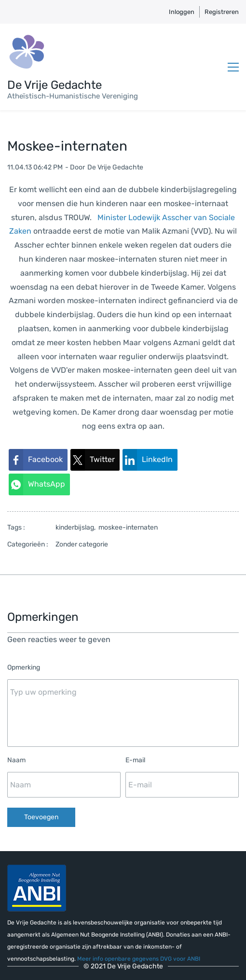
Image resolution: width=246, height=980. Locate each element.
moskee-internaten (128, 527)
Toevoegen (41, 817)
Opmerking (24, 667)
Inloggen (182, 12)
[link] (38, 460)
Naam (16, 760)
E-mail (135, 760)
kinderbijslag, (77, 527)
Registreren (222, 12)
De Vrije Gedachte (115, 167)
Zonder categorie (82, 544)
